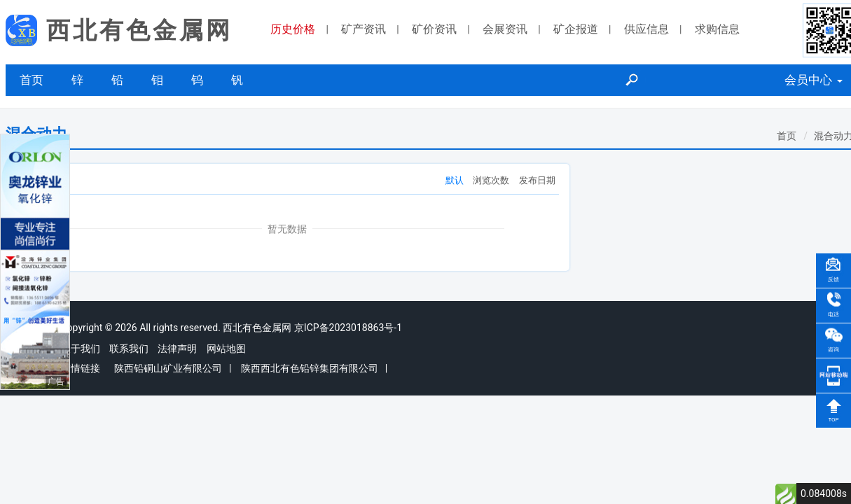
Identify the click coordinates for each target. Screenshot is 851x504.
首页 (32, 80)
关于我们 (81, 349)
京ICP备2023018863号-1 (348, 328)
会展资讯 (505, 29)
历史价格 (293, 29)
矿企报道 (576, 29)
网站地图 (226, 349)
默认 (455, 180)
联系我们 (129, 349)
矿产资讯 (364, 29)
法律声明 (177, 349)
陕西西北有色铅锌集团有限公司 (310, 368)
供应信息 (646, 29)
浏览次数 (491, 180)
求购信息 (717, 29)
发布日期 (537, 180)
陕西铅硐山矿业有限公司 (168, 368)
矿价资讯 (434, 29)
